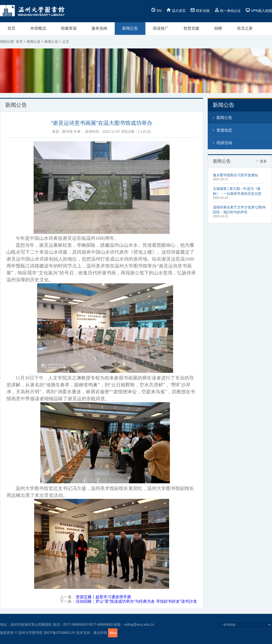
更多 (261, 161)
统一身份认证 (228, 11)
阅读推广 (161, 28)
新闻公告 (130, 28)
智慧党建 (191, 28)
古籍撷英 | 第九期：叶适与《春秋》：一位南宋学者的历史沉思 (237, 191)
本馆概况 (38, 28)
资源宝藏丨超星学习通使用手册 (103, 597)
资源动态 (224, 130)
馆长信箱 (200, 11)
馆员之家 (245, 28)
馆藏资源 (69, 28)
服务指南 (99, 28)
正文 (66, 42)
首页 (11, 28)
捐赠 (218, 28)
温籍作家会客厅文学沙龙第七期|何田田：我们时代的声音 (239, 210)
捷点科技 (100, 633)
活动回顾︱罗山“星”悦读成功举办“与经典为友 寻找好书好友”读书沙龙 (136, 601)
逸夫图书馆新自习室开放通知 (235, 175)
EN (156, 11)
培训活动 (224, 143)
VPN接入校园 (259, 11)
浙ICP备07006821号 (59, 633)
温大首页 (176, 11)
